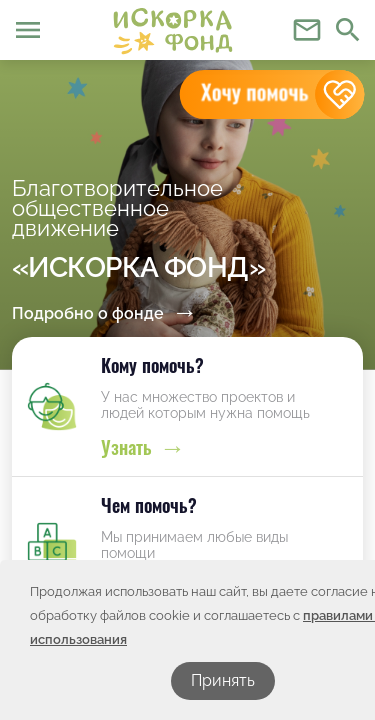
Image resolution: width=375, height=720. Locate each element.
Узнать (126, 447)
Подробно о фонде (88, 313)
